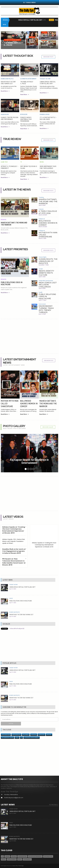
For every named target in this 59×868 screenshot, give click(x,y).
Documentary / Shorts (7, 738)
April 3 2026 (42, 277)
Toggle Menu (29, 2)
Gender (41, 269)
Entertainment (12, 859)
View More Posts (48, 57)
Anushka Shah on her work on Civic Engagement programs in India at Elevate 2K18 (14, 551)
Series (17, 738)
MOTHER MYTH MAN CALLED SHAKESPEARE (10, 404)
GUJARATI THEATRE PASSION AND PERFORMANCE (10, 118)
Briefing (49, 735)
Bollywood (42, 219)
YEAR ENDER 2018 (16, 735)
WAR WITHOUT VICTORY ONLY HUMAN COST (8, 83)
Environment (42, 304)
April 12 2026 (13, 589)
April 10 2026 (13, 616)
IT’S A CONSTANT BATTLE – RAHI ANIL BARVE (48, 118)
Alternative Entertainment (28, 79)
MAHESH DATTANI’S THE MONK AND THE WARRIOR (14, 224)
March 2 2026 (42, 238)
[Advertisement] (29, 336)
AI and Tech (4, 162)
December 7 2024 (44, 265)
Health (52, 20)
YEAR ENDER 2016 (6, 735)
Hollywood (42, 231)
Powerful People (45, 114)
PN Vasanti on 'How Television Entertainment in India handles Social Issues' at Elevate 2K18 (14, 562)
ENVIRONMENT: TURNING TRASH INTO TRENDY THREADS (46, 309)
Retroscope (24, 114)
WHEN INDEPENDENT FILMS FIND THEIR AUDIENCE (48, 167)
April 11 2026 (42, 300)
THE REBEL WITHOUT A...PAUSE (27, 83)
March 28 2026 (43, 215)
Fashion (7, 856)
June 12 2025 (42, 314)
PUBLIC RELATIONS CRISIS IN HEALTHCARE (12, 283)
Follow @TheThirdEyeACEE (17, 629)
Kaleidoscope (5, 114)
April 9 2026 (42, 205)
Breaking (4, 220)
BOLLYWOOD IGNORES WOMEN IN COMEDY (48, 223)
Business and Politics (7, 79)
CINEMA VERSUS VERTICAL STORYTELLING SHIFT (29, 20)
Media (20, 859)
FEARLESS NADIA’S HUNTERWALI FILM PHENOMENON (26, 119)
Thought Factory (45, 79)
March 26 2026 (43, 227)
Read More (5, 91)
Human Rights (43, 257)
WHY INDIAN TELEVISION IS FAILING (29, 167)
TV (21, 162)
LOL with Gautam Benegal (35, 856)
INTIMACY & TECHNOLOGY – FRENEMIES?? (10, 167)
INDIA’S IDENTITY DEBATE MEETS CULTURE (46, 273)
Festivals (41, 209)
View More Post (49, 360)
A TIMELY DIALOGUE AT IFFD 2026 (48, 212)
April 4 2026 (42, 288)
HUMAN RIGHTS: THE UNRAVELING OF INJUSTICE (48, 261)
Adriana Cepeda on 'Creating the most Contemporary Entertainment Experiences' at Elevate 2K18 (14, 530)
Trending (41, 197)
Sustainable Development (46, 281)
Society (4, 859)
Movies (42, 162)
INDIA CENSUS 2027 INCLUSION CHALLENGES (48, 285)
